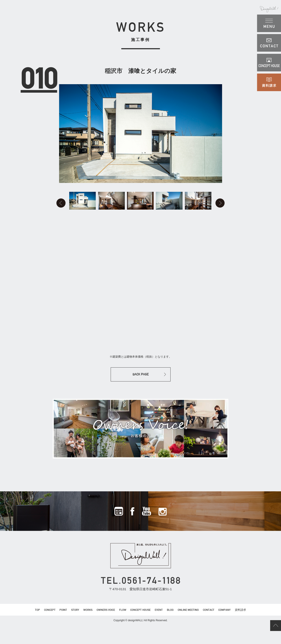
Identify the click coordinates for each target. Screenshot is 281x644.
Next (232, 213)
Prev (49, 213)
